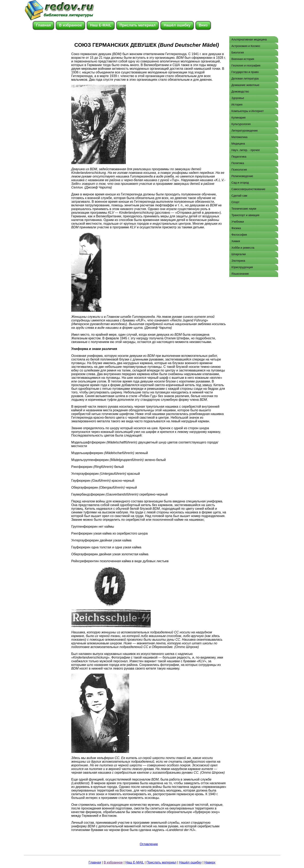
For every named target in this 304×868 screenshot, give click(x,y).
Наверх (210, 862)
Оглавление (149, 844)
